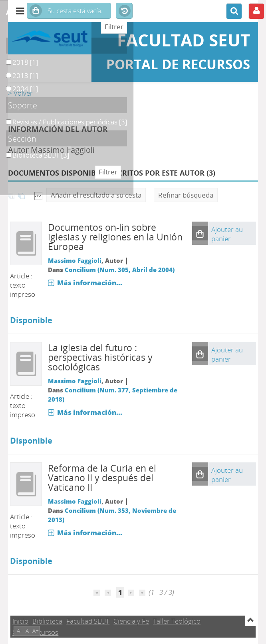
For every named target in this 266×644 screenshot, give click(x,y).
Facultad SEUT (88, 621)
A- (19, 631)
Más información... (90, 283)
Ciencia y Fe (131, 621)
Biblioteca (47, 621)
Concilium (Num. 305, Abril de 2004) (120, 270)
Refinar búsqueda (186, 195)
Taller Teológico (177, 621)
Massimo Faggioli (75, 260)
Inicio (20, 621)
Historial (124, 11)
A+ (36, 631)
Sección (22, 138)
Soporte (23, 105)
